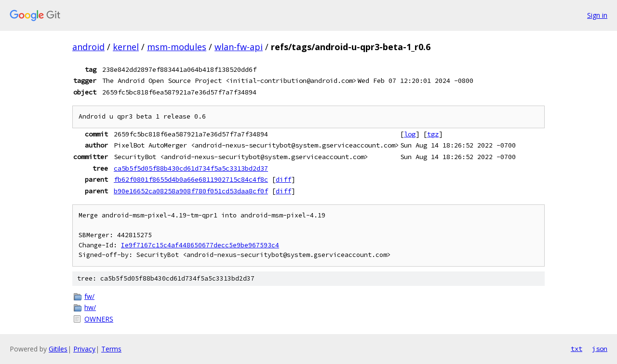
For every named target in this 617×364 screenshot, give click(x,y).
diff (283, 179)
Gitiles (58, 349)
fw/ (89, 296)
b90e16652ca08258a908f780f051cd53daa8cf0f (191, 191)
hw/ (90, 307)
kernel (126, 47)
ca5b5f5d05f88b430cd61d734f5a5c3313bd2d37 (191, 168)
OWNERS (99, 319)
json (600, 349)
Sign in (597, 15)
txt (577, 349)
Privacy (84, 349)
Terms (111, 349)
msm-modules (177, 47)
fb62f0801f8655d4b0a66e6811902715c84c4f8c (191, 179)
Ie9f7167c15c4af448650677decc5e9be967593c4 (200, 245)
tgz (433, 134)
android (88, 47)
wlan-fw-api (239, 47)
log (410, 134)
